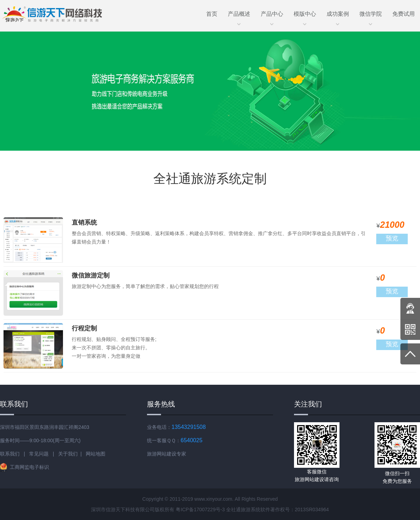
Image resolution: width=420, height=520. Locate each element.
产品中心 (272, 16)
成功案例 (338, 16)
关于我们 (68, 454)
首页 (212, 14)
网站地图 (96, 454)
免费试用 (404, 14)
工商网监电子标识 (24, 467)
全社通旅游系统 (243, 509)
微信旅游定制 (91, 275)
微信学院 (371, 16)
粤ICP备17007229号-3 (200, 509)
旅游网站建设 (162, 454)
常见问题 (39, 454)
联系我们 (10, 454)
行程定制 (84, 328)
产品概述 (239, 16)
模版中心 (305, 16)
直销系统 (84, 223)
